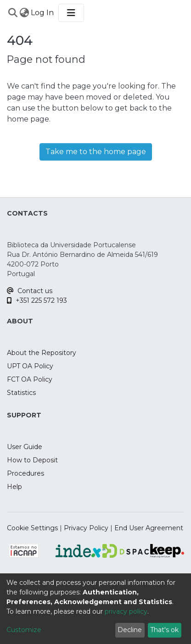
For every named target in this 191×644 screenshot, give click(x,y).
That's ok (164, 630)
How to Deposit (32, 460)
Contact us (30, 291)
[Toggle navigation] (71, 13)
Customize (24, 630)
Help (14, 487)
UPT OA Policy (30, 366)
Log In (43, 13)
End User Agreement (149, 528)
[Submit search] (13, 13)
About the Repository (42, 353)
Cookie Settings (32, 528)
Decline (130, 630)
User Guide (25, 447)
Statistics (21, 393)
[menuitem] (24, 13)
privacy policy (126, 611)
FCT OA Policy (30, 379)
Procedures (25, 473)
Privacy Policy (86, 528)
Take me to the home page (96, 152)
